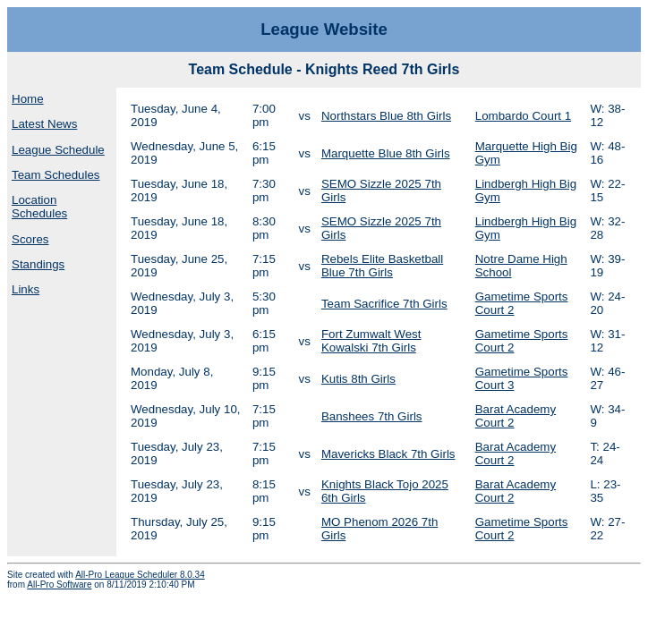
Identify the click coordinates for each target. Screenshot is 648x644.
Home (28, 99)
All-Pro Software (59, 585)
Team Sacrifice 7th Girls (384, 304)
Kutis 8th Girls (358, 379)
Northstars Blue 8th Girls (386, 116)
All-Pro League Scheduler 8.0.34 (140, 575)
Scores (30, 239)
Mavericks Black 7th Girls (388, 454)
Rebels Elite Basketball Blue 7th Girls (382, 266)
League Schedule (58, 150)
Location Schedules (39, 207)
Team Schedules (56, 175)
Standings (38, 264)
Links (26, 289)
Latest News (44, 124)
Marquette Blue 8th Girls (386, 153)
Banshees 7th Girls (372, 416)
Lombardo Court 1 (523, 116)
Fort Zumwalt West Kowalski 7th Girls (371, 341)
